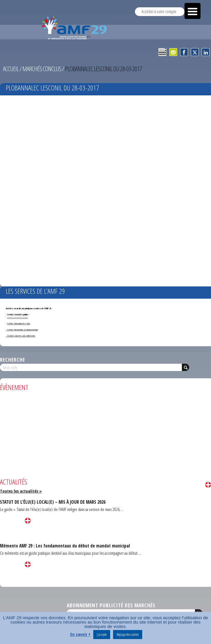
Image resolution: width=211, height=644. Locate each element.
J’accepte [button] (102, 634)
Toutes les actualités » (21, 491)
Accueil (11, 69)
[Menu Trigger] (192, 11)
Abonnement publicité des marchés (111, 605)
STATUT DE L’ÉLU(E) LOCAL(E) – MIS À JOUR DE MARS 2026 (53, 502)
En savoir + (80, 634)
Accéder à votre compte (159, 12)
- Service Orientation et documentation (22, 330)
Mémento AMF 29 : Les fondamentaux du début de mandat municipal (65, 546)
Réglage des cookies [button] (128, 634)
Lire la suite (208, 485)
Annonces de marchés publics (17, 317)
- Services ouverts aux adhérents (21, 336)
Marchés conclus (42, 69)
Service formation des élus (19, 323)
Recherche (13, 360)
